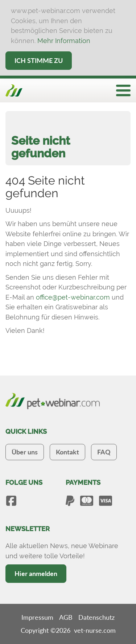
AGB (66, 617)
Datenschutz (96, 617)
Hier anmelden (36, 573)
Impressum (37, 617)
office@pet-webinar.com (73, 297)
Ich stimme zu (39, 60)
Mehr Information (64, 41)
